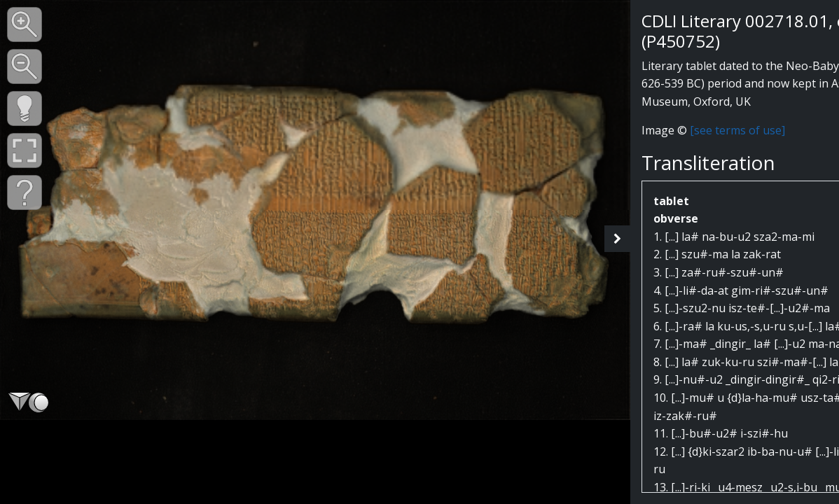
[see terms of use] (737, 130)
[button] (25, 24)
